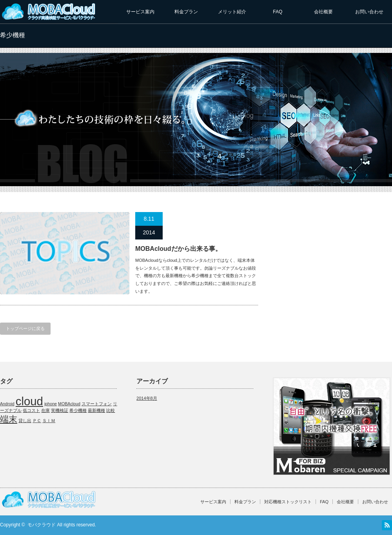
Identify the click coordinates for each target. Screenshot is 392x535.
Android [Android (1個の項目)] (7, 404)
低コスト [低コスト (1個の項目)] (31, 410)
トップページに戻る (25, 328)
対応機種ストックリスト (288, 502)
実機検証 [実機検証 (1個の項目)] (60, 410)
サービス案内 (140, 12)
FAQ (278, 12)
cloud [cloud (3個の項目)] (29, 401)
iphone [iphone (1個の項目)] (51, 404)
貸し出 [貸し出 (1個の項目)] (25, 421)
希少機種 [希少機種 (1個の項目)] (78, 410)
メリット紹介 (232, 12)
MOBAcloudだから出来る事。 (178, 249)
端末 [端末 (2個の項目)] (9, 419)
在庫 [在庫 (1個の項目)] (45, 410)
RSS (387, 525)
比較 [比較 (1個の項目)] (111, 410)
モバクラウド (42, 525)
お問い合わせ (369, 12)
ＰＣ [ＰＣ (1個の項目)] (37, 421)
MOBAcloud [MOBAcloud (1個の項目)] (69, 404)
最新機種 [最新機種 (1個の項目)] (96, 410)
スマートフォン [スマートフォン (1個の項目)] (97, 404)
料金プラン (186, 12)
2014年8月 (147, 398)
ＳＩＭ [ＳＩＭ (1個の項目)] (49, 421)
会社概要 (323, 12)
